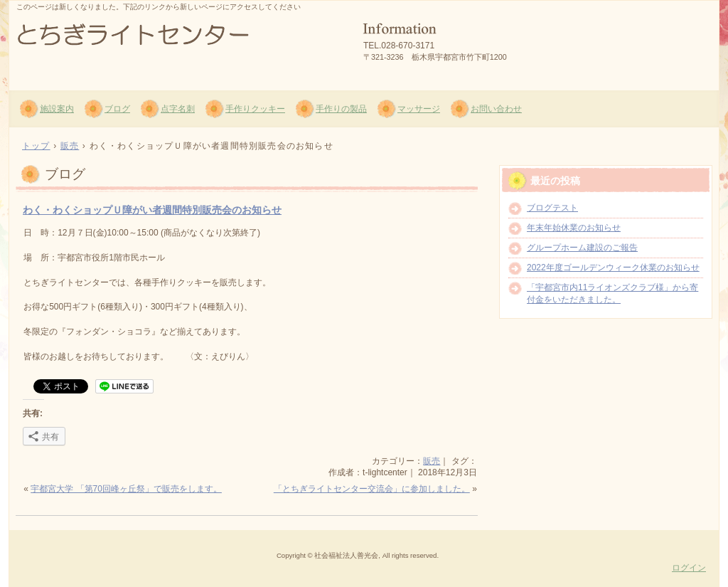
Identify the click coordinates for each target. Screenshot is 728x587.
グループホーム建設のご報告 (582, 248)
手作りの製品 (341, 109)
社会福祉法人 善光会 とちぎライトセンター (180, 43)
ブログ (117, 109)
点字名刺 (178, 109)
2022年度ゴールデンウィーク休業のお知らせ (613, 268)
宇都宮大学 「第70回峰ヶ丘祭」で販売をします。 (126, 489)
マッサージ (419, 109)
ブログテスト (552, 208)
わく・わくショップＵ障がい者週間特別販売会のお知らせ (152, 210)
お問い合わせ (496, 109)
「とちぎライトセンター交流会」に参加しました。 (372, 489)
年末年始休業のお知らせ (574, 228)
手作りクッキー (255, 109)
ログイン (689, 568)
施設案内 (57, 109)
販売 (432, 461)
